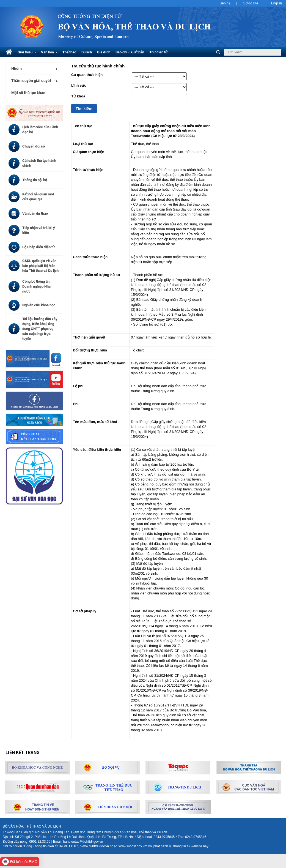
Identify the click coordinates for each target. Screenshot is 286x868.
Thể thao (69, 52)
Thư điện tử (158, 52)
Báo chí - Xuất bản (130, 52)
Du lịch (87, 52)
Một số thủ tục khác (28, 93)
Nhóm (16, 69)
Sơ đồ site (251, 3)
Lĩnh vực (79, 85)
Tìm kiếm (84, 109)
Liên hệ (225, 3)
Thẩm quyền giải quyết (31, 81)
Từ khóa (78, 96)
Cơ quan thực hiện (87, 75)
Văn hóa (49, 52)
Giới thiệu (27, 52)
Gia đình (104, 52)
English (277, 3)
